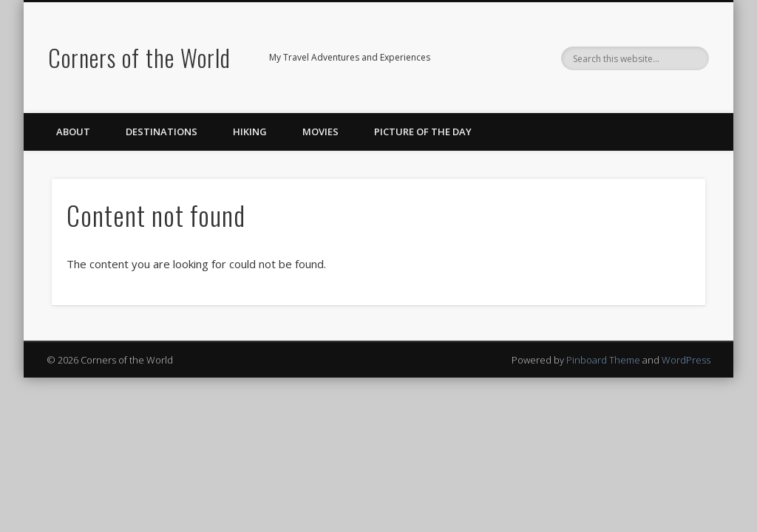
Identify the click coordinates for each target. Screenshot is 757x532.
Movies (320, 132)
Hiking (250, 132)
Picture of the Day (423, 132)
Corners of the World (139, 57)
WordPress (686, 360)
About (73, 132)
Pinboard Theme (603, 360)
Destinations (162, 132)
